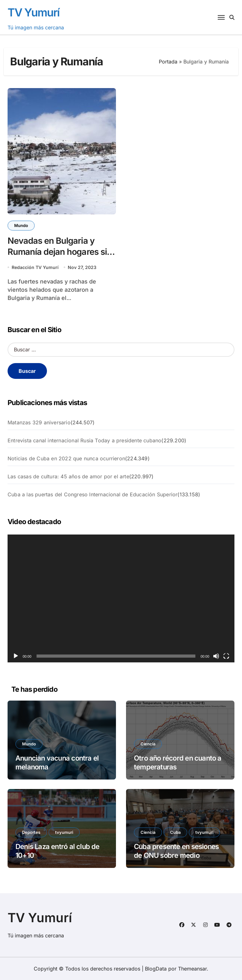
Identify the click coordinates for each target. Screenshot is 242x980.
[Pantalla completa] (226, 656)
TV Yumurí (34, 12)
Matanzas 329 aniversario (39, 422)
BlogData (156, 969)
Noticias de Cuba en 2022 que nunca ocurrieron (66, 458)
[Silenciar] (216, 656)
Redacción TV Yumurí (35, 267)
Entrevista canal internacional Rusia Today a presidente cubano (84, 440)
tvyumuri (64, 832)
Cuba (175, 832)
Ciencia (148, 744)
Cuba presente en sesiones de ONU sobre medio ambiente (176, 855)
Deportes (31, 832)
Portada (168, 62)
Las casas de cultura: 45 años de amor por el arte (68, 476)
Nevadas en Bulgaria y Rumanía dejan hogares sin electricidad (60, 252)
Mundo (21, 225)
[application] (121, 598)
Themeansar (192, 969)
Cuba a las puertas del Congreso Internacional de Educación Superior (92, 494)
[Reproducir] (16, 656)
